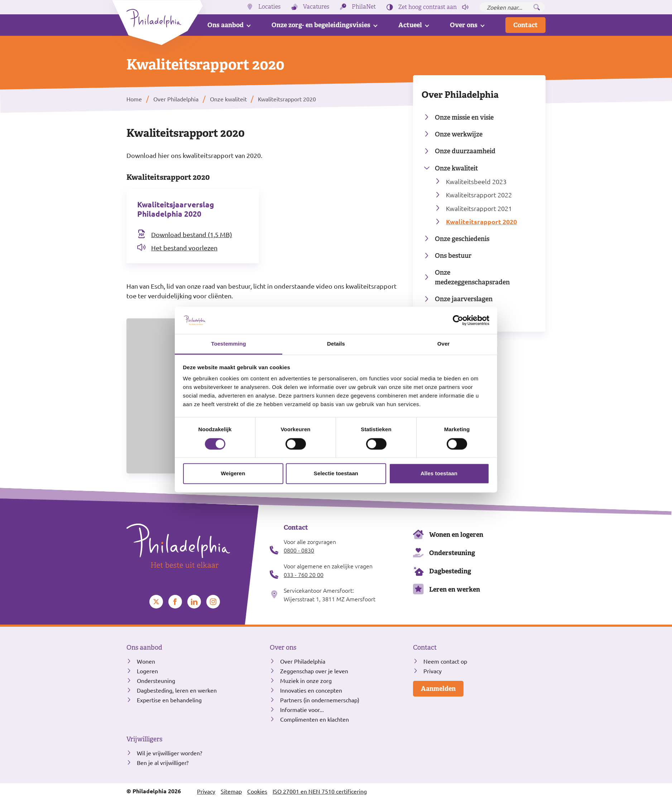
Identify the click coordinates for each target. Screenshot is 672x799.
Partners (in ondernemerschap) (320, 700)
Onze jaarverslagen (464, 299)
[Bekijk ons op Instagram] (213, 602)
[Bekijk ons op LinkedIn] (194, 602)
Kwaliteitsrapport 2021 (479, 208)
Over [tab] (444, 344)
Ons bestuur (453, 256)
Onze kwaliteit (457, 168)
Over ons (464, 25)
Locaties (269, 7)
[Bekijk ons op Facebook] (175, 602)
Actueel (410, 25)
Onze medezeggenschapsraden (472, 277)
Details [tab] (336, 344)
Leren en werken (455, 589)
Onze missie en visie (464, 117)
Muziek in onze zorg (306, 680)
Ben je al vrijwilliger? (163, 762)
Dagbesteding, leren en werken (177, 690)
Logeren (147, 671)
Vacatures (316, 7)
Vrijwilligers (144, 739)
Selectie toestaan (336, 474)
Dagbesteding (450, 571)
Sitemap (231, 791)
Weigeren (233, 474)
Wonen (146, 661)
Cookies (257, 791)
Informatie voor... (302, 709)
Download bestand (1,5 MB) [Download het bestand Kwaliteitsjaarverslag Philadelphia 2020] (192, 234)
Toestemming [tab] (229, 344)
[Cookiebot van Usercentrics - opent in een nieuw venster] (458, 320)
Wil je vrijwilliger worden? (169, 753)
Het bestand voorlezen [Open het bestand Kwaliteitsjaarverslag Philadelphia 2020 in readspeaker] (184, 248)
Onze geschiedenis (462, 239)
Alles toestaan (439, 474)
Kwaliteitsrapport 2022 (479, 195)
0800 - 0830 (299, 550)
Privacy (433, 671)
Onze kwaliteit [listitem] (228, 99)
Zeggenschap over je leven (314, 671)
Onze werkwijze (459, 134)
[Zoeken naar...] (512, 7)
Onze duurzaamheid (465, 151)
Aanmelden (438, 689)
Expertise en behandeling (169, 700)
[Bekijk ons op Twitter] (156, 602)
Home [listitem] (135, 99)
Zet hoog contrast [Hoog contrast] (428, 7)
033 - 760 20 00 (304, 574)
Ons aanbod (225, 25)
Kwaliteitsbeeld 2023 (476, 181)
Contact (525, 25)
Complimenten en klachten (315, 719)
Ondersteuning (452, 553)
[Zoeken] (537, 7)
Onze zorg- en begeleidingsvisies (321, 25)
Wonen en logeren (456, 535)
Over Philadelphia (460, 95)
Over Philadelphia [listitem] (176, 99)
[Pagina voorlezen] (465, 7)
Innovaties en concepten (311, 690)
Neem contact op (445, 661)
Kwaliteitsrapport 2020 (481, 222)
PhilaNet (364, 7)
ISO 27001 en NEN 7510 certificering (320, 791)
